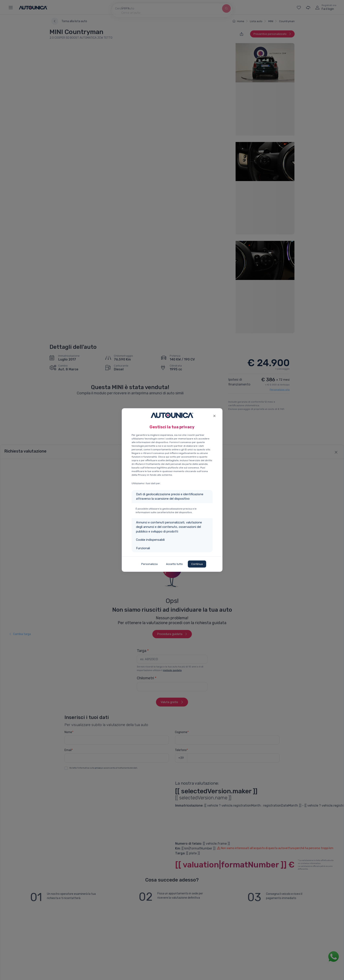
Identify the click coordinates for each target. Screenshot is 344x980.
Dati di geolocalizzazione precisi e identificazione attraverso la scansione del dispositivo (170, 497)
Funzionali (143, 548)
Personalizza (149, 564)
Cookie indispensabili (150, 540)
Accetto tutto (174, 564)
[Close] (215, 415)
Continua (197, 564)
